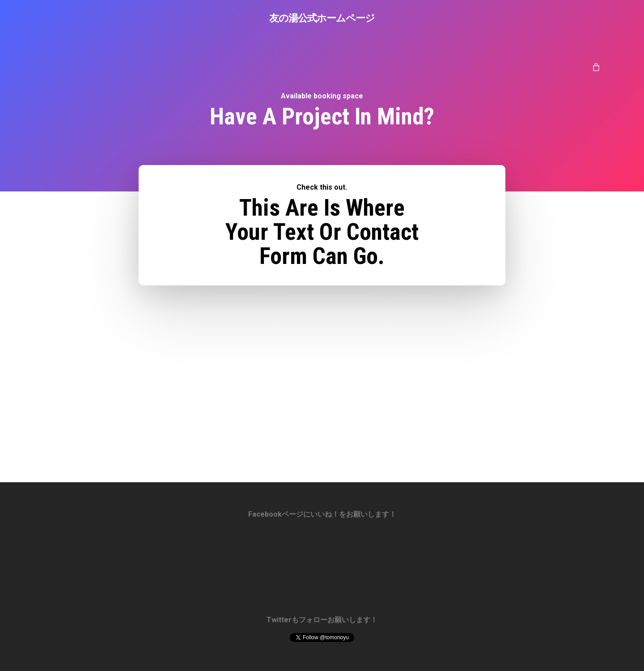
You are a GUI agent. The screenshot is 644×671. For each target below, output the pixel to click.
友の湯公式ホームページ (322, 17)
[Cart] (596, 67)
